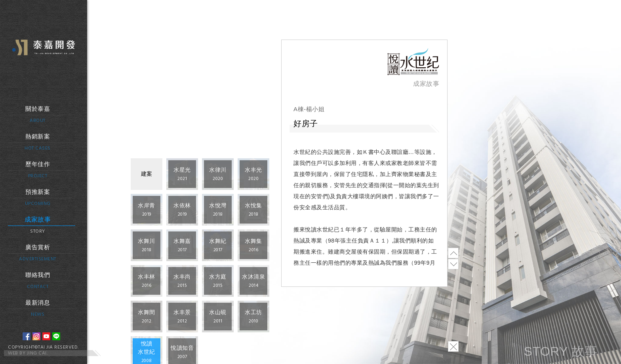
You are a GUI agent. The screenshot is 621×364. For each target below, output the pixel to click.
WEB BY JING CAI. (28, 353)
